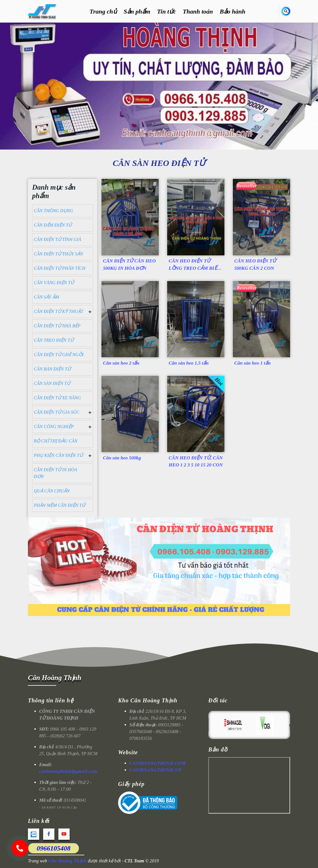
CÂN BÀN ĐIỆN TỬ (52, 369)
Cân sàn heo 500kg (122, 458)
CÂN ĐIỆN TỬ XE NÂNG (57, 398)
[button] (157, 144)
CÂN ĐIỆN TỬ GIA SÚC (57, 412)
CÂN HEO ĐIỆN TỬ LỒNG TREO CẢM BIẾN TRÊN (194, 265)
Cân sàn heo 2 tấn (121, 363)
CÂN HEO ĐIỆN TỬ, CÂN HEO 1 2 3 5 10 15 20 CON (196, 462)
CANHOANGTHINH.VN (155, 770)
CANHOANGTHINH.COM (158, 763)
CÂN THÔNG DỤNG (53, 211)
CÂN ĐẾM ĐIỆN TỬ (53, 225)
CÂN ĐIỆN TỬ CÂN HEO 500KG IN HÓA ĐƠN (129, 265)
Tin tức (166, 11)
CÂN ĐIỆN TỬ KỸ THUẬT (58, 311)
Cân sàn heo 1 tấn (252, 363)
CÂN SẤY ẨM (46, 297)
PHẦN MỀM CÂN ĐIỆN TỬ (59, 505)
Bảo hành (232, 11)
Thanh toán (198, 11)
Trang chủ (103, 11)
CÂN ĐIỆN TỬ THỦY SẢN (58, 254)
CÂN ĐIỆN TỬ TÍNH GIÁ (58, 239)
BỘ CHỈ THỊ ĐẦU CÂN (56, 441)
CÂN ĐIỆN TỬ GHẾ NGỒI (59, 355)
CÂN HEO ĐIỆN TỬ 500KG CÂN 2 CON (255, 265)
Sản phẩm (137, 11)
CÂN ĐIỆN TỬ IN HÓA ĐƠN (55, 473)
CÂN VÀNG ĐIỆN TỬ (54, 283)
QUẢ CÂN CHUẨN (52, 491)
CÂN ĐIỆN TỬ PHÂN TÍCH (60, 268)
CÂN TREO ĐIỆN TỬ (54, 340)
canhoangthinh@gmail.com (68, 771)
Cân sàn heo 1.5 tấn (189, 363)
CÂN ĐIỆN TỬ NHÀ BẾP (57, 326)
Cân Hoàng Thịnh (55, 678)
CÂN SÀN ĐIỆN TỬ (52, 383)
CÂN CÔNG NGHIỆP (54, 427)
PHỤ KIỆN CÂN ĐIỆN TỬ (58, 455)
